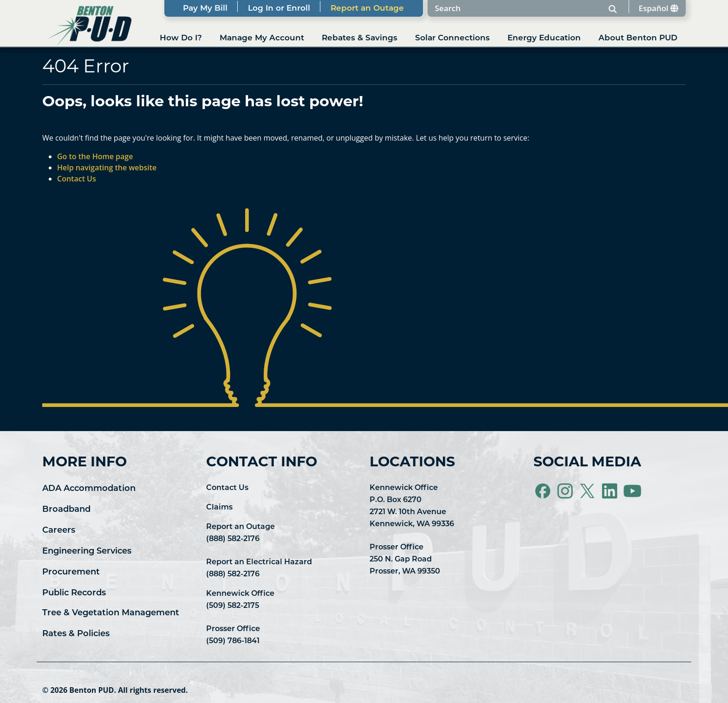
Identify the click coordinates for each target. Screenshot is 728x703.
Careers (59, 531)
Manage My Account (262, 38)
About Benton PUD (638, 38)
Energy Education (544, 38)
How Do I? (181, 38)
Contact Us (227, 488)
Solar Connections (452, 38)
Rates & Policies (76, 634)
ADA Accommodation (89, 489)
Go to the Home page (95, 156)
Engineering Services (87, 551)
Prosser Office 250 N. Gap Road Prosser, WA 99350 (405, 560)
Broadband (66, 510)
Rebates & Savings (360, 38)
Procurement (71, 572)
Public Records (74, 593)
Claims (219, 508)
